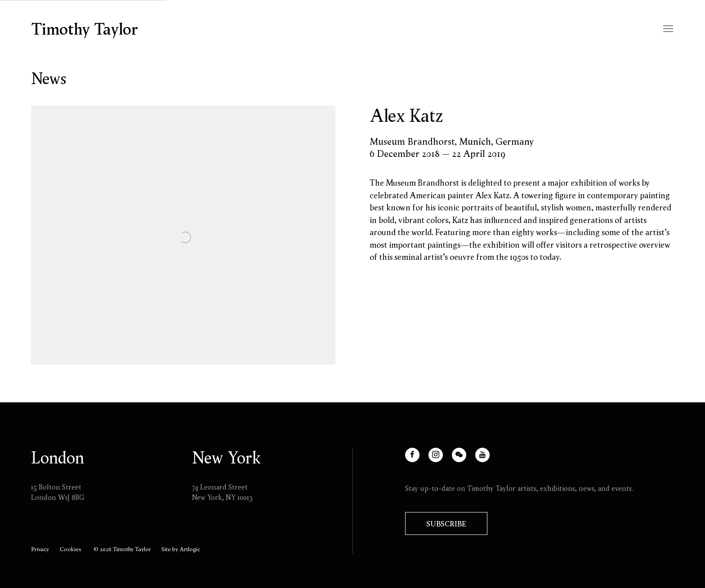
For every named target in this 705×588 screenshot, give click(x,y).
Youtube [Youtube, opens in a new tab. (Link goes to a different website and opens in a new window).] (489, 460)
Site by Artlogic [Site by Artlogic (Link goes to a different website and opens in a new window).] (181, 549)
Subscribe (446, 524)
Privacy (40, 549)
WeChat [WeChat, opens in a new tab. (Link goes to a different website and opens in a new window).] (466, 460)
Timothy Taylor (85, 29)
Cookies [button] (71, 549)
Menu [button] (667, 29)
